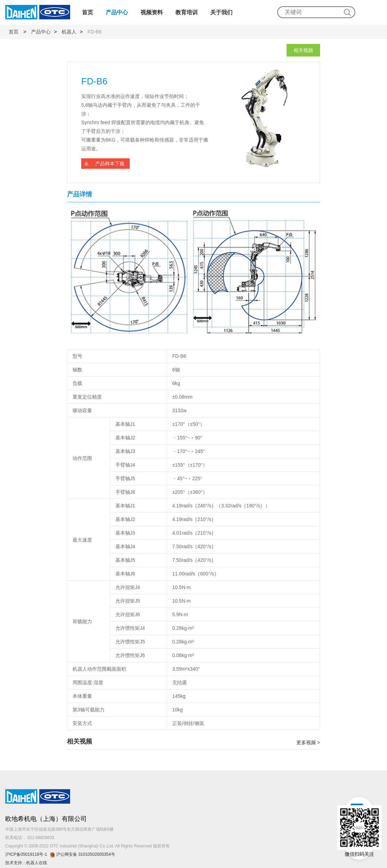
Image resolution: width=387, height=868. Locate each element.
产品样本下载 (110, 164)
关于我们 (221, 12)
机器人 (69, 32)
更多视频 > (308, 742)
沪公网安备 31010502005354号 (84, 854)
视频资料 (152, 12)
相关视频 (303, 50)
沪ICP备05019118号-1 (26, 854)
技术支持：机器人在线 (26, 863)
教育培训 (187, 12)
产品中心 (117, 12)
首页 (88, 12)
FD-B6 (94, 32)
